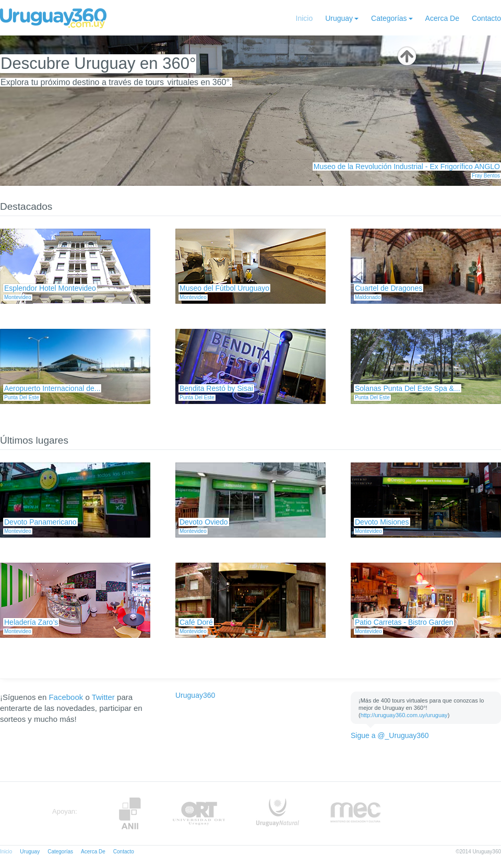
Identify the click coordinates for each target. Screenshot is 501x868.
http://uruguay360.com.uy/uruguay (404, 715)
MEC (356, 813)
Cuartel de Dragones (389, 288)
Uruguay (339, 18)
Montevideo (18, 297)
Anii (130, 813)
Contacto (486, 18)
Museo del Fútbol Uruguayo (224, 288)
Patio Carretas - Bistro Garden (404, 622)
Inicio (305, 18)
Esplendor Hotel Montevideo (50, 288)
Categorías (389, 18)
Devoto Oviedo (204, 522)
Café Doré (196, 622)
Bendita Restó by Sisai (216, 388)
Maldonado (368, 297)
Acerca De (442, 18)
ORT (199, 813)
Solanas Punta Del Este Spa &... (408, 388)
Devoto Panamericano (40, 522)
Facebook (66, 697)
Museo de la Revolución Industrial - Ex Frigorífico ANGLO (407, 167)
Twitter (103, 697)
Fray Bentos (486, 176)
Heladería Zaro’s (31, 622)
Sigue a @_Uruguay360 (390, 735)
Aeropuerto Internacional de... (52, 388)
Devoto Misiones (382, 522)
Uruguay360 (195, 695)
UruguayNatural (278, 813)
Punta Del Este (22, 397)
